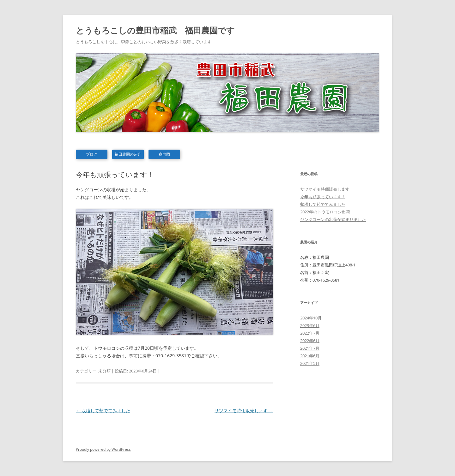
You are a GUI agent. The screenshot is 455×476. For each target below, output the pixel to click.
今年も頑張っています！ (323, 197)
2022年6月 (310, 341)
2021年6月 (310, 356)
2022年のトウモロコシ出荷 (325, 212)
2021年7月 (310, 348)
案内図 (164, 154)
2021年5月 (310, 363)
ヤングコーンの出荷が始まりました (333, 219)
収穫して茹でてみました (103, 411)
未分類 (104, 371)
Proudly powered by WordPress (103, 449)
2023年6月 (310, 325)
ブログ (92, 154)
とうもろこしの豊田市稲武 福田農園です (155, 30)
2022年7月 (310, 333)
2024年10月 (311, 318)
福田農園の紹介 (128, 154)
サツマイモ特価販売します (244, 411)
